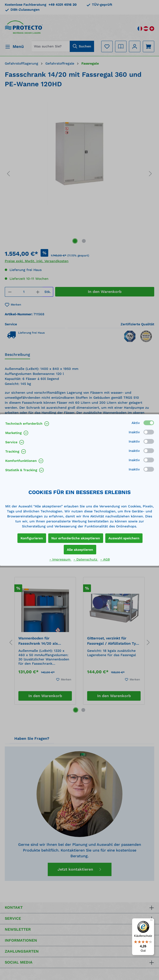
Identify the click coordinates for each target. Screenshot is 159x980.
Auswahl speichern (124, 538)
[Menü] (151, 921)
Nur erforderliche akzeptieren (76, 538)
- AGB (105, 559)
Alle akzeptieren (80, 550)
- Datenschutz (86, 559)
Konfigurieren (32, 538)
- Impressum (61, 559)
